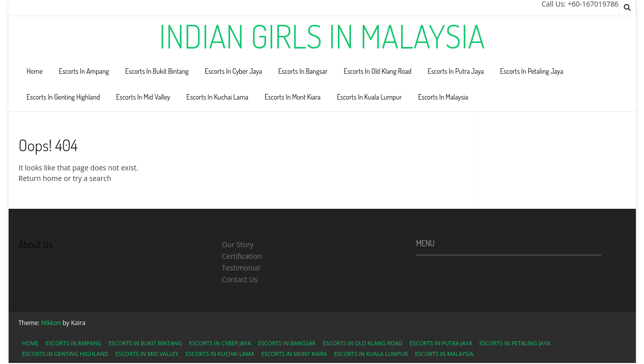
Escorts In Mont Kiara (293, 97)
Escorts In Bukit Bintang (157, 71)
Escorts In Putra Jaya (456, 71)
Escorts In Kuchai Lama (218, 97)
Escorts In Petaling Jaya (531, 71)
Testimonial (241, 268)
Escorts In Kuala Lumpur (370, 97)
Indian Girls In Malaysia (322, 36)
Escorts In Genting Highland (63, 97)
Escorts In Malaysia (443, 97)
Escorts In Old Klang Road (378, 71)
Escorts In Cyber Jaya (233, 71)
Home (35, 71)
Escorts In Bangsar (303, 71)
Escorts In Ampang (84, 71)
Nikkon (51, 323)
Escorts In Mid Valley (143, 97)
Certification (242, 256)
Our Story (238, 244)
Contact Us (240, 279)
